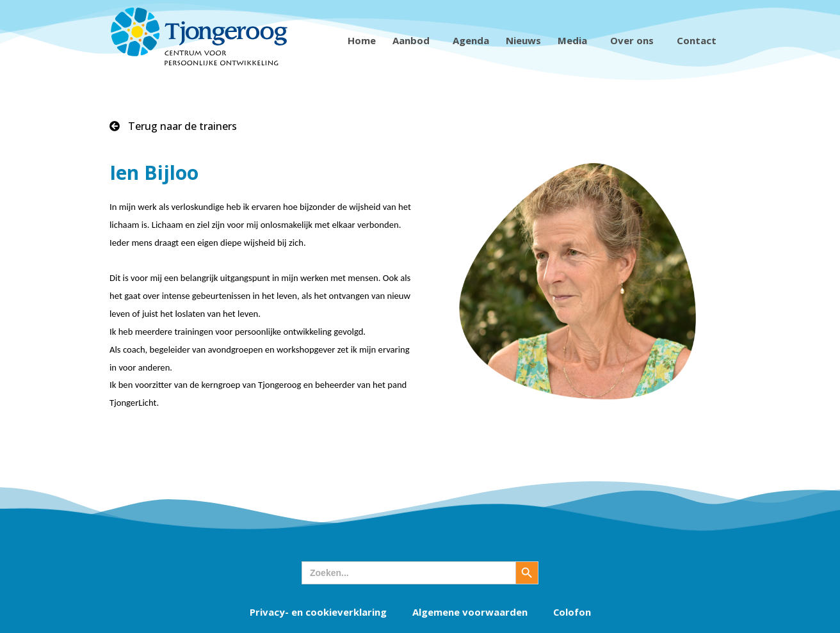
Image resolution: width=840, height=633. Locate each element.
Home (362, 40)
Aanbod (414, 40)
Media (576, 40)
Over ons (635, 40)
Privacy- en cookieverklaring (318, 612)
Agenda (471, 40)
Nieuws (523, 40)
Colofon (572, 612)
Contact (700, 40)
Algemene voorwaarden (469, 612)
